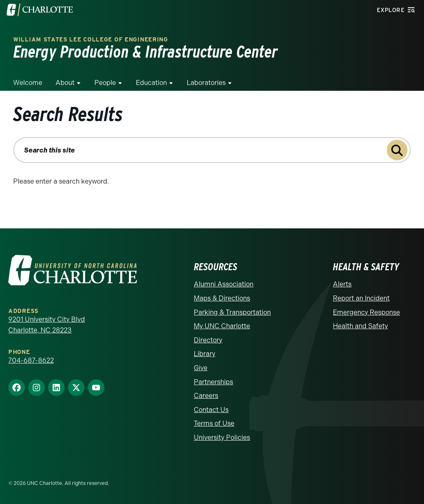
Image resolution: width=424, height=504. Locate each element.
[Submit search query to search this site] (397, 150)
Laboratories (206, 83)
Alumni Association (224, 284)
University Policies (222, 437)
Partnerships (213, 382)
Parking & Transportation (232, 312)
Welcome (28, 83)
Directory (208, 340)
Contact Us (211, 410)
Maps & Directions (222, 298)
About (65, 83)
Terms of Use (214, 423)
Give (201, 368)
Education (151, 83)
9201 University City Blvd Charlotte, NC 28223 (47, 325)
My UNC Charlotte (222, 326)
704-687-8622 (31, 360)
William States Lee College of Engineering (91, 40)
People (105, 83)
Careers (206, 396)
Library (205, 354)
